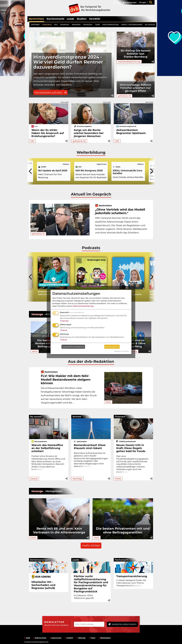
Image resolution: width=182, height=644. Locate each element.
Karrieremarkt (55, 19)
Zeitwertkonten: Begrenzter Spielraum (131, 132)
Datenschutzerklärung (83, 306)
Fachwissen (122, 560)
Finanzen (120, 417)
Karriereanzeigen (40, 560)
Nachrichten (36, 19)
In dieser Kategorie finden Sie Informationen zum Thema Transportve (131, 583)
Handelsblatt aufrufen (51, 93)
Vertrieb (77, 417)
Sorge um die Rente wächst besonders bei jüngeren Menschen (89, 133)
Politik (118, 479)
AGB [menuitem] (27, 638)
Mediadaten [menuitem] (105, 638)
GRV (32, 141)
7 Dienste (64, 321)
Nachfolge (77, 479)
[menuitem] (128, 2)
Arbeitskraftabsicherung (129, 62)
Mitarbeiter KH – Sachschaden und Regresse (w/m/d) (43, 585)
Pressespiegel (130, 2)
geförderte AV (124, 96)
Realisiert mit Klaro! (122, 351)
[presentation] (31, 171)
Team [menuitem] (92, 638)
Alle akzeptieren (112, 347)
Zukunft (34, 479)
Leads (71, 19)
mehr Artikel (91, 546)
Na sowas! (36, 417)
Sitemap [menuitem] (81, 638)
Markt (35, 351)
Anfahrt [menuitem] (69, 638)
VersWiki (95, 19)
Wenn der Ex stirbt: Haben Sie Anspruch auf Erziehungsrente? (48, 133)
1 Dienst (64, 330)
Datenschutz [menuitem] (40, 638)
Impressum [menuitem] (55, 638)
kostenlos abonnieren (122, 624)
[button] (112, 96)
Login (143, 2)
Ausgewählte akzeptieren (73, 347)
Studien (82, 19)
